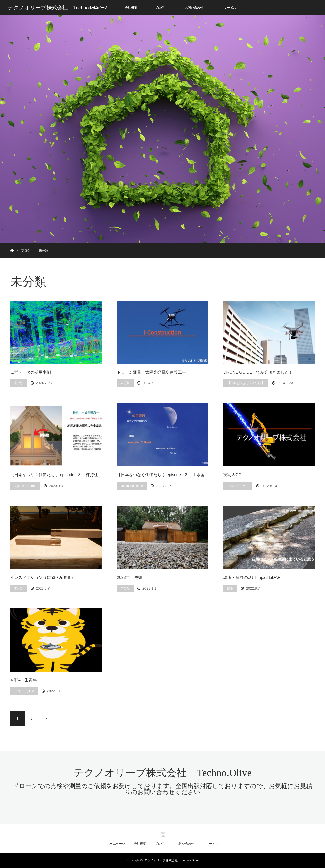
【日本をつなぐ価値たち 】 (246, 383)
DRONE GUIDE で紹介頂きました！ (258, 372)
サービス (230, 8)
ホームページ (116, 844)
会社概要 (131, 8)
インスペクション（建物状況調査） (43, 578)
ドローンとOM (24, 691)
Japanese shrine (25, 486)
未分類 (19, 383)
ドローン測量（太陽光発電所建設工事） (153, 372)
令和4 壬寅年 (26, 680)
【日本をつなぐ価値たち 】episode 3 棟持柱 (54, 475)
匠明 (230, 588)
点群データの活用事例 (30, 372)
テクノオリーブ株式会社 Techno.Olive (55, 8)
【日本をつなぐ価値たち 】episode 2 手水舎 (161, 475)
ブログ (159, 8)
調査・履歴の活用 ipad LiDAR (252, 578)
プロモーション (238, 486)
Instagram (162, 833)
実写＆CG (233, 475)
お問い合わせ (197, 8)
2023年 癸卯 (129, 578)
